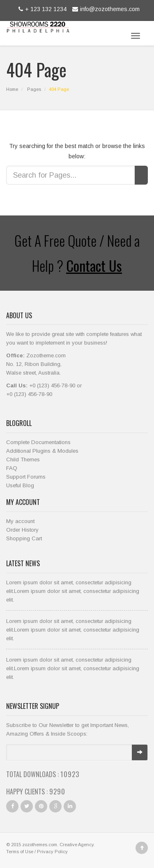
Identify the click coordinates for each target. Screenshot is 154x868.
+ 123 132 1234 (41, 9)
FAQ (12, 468)
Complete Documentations (38, 442)
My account (20, 521)
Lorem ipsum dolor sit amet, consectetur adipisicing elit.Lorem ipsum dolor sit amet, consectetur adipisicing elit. (73, 591)
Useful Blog (20, 485)
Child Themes (23, 459)
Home (12, 89)
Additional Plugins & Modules (42, 451)
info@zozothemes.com (105, 9)
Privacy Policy (52, 852)
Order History (22, 530)
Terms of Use (20, 852)
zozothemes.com (40, 845)
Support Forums (26, 477)
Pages (34, 89)
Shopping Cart (24, 538)
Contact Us (94, 265)
